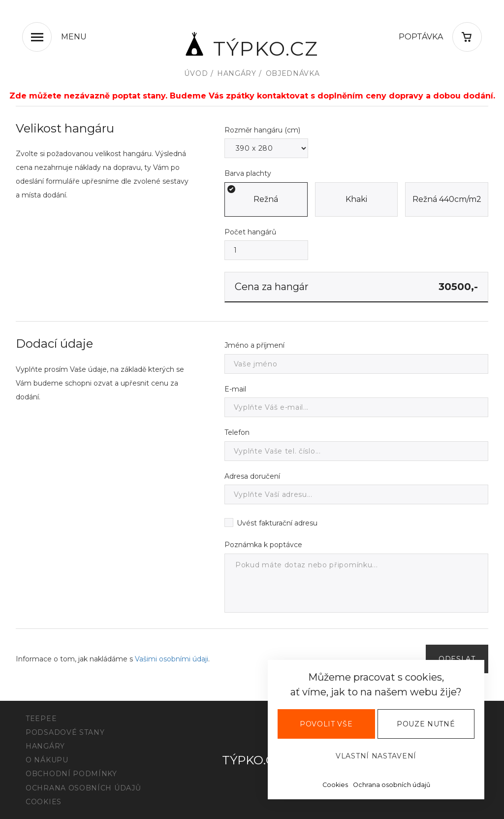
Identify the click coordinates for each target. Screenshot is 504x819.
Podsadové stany (65, 732)
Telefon (237, 432)
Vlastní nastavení (376, 756)
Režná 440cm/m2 (447, 199)
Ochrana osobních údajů (392, 785)
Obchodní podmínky (71, 774)
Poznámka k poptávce (263, 545)
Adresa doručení (252, 476)
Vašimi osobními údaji (172, 659)
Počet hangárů (250, 232)
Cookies (335, 785)
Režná (266, 199)
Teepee (41, 719)
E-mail (235, 389)
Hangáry (237, 73)
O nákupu (47, 760)
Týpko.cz (252, 44)
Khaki (356, 199)
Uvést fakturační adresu (277, 524)
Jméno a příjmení (254, 345)
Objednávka (293, 73)
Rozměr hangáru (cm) (262, 130)
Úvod (196, 73)
